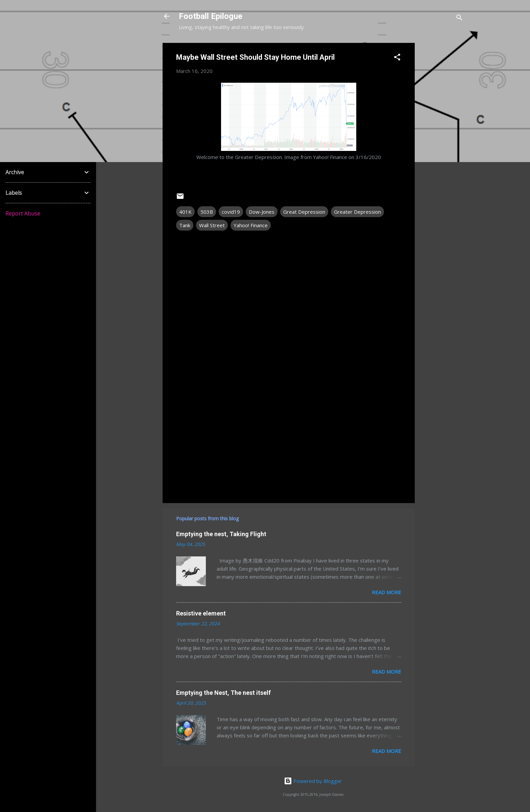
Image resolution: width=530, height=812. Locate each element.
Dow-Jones (262, 212)
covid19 (231, 212)
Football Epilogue (211, 16)
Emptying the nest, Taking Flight (221, 534)
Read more (387, 592)
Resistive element (201, 613)
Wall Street (212, 225)
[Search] (459, 18)
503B (207, 212)
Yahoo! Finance (251, 225)
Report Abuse (23, 213)
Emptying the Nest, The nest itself (223, 693)
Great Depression (304, 212)
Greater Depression (357, 212)
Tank (185, 225)
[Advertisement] (442, 144)
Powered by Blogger (313, 781)
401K (185, 212)
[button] (397, 58)
